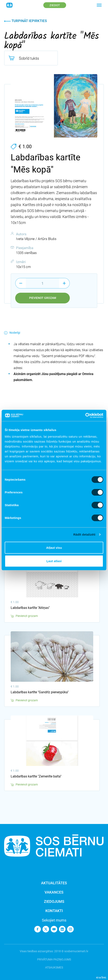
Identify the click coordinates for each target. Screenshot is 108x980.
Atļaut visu (54, 547)
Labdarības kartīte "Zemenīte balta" (36, 776)
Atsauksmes (54, 967)
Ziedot (55, 5)
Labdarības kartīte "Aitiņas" (30, 608)
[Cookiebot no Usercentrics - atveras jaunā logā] (85, 415)
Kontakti (54, 911)
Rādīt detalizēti (84, 534)
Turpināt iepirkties (25, 21)
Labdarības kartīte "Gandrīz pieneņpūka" (40, 692)
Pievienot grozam (43, 298)
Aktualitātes (54, 883)
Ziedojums (54, 901)
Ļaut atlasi (54, 561)
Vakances (54, 892)
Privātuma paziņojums (54, 959)
